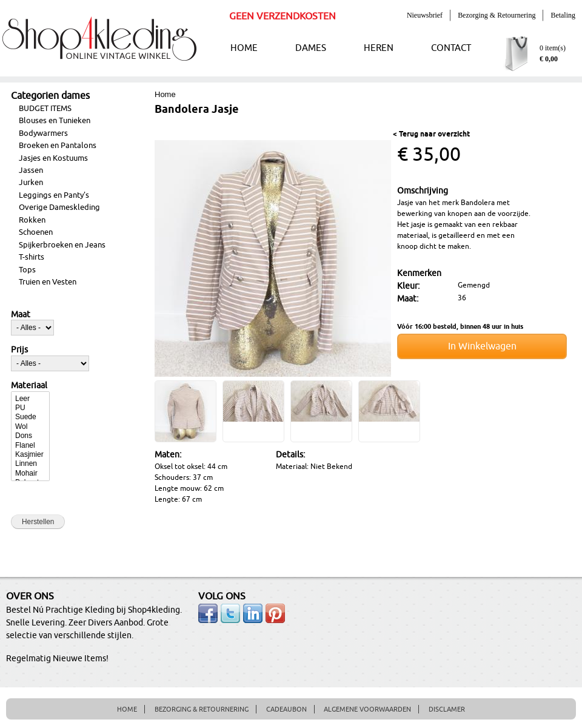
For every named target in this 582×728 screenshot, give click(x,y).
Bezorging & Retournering (497, 15)
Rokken (32, 220)
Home (165, 94)
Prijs (19, 350)
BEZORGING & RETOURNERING (202, 709)
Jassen (31, 170)
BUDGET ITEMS (45, 109)
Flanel (30, 446)
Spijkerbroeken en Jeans (62, 245)
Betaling (563, 15)
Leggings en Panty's (54, 195)
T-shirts (32, 257)
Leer (30, 399)
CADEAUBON (286, 709)
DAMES (311, 48)
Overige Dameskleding (59, 207)
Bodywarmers (43, 133)
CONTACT (451, 48)
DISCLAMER (447, 709)
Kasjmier (30, 455)
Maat (21, 315)
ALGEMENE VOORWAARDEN (367, 709)
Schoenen (36, 232)
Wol (30, 427)
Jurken (31, 183)
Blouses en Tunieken (55, 121)
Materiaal (29, 386)
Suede (30, 417)
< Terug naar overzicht (431, 134)
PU (30, 408)
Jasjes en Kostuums (53, 158)
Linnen (30, 464)
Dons (30, 436)
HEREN (379, 48)
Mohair (30, 474)
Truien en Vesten (48, 282)
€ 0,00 (549, 59)
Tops (27, 270)
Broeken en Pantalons (58, 146)
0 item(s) (553, 48)
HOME (244, 48)
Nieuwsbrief (425, 15)
